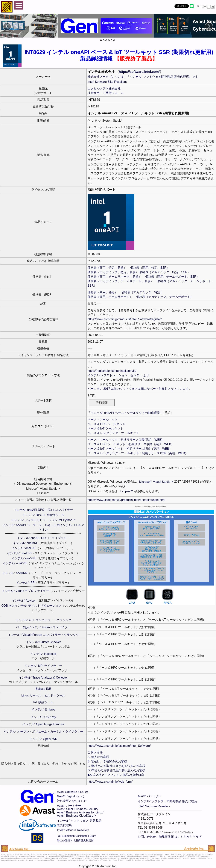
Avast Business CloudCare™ (77, 816)
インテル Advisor (24, 601)
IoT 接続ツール (43, 702)
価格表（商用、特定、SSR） (150, 268)
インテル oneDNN (15, 573)
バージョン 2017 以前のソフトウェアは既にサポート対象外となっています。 (140, 389)
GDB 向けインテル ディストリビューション (31, 606)
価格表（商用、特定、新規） (107, 268)
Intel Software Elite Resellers (107, 82)
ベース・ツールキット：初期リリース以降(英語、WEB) (125, 440)
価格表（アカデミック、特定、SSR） (165, 272)
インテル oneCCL (15, 563)
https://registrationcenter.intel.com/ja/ (112, 371)
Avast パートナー (69, 806)
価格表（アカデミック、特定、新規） (113, 272)
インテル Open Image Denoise (43, 724)
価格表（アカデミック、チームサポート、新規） (121, 281)
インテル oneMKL (25, 543)
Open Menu (19, 5)
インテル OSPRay (43, 717)
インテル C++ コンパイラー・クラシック (43, 620)
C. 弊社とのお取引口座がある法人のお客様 (116, 766)
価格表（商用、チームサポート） (110, 297)
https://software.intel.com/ (139, 72)
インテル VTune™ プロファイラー (25, 591)
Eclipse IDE (43, 689)
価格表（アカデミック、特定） (142, 292)
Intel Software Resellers (73, 830)
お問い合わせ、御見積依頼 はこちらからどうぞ (170, 837)
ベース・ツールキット (103, 420)
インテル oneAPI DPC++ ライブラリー (43, 538)
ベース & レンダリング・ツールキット (113, 433)
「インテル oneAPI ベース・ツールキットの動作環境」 (125, 413)
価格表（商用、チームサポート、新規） (115, 277)
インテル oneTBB (19, 553)
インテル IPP (25, 583)
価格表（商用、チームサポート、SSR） (172, 277)
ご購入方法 (95, 752)
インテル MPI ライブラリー (43, 666)
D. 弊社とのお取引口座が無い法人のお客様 (116, 770)
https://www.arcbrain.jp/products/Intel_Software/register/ (125, 319)
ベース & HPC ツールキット (107, 424)
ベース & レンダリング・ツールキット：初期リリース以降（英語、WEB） (138, 453)
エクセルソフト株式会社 (104, 88)
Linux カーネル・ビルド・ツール (43, 695)
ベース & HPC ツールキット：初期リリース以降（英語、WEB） (131, 444)
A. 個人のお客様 (98, 757)
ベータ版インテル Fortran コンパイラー (43, 627)
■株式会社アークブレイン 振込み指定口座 (116, 775)
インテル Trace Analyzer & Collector (43, 678)
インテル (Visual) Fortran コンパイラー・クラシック (43, 635)
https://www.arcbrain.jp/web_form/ (110, 782)
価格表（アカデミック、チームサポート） (165, 297)
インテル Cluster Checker (43, 642)
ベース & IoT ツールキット (105, 428)
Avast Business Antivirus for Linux (80, 812)
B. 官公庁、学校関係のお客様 (107, 761)
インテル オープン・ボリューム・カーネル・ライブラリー (43, 732)
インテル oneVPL (24, 558)
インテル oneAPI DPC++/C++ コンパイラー (43, 510)
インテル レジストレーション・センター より (118, 375)
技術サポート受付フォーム (106, 93)
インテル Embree (43, 709)
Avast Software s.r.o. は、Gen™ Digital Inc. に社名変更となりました (74, 796)
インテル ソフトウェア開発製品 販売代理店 (167, 801)
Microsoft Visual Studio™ (156, 482)
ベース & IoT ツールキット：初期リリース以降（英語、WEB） (130, 449)
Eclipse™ (127, 491)
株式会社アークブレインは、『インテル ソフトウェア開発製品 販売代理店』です (143, 77)
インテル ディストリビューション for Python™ (43, 520)
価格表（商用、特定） (103, 292)
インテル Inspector (43, 654)
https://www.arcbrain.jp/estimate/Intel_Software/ (119, 746)
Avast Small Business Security (77, 809)
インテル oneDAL (24, 548)
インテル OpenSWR (43, 739)
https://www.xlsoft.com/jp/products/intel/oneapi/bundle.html (126, 500)
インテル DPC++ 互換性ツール (43, 515)
